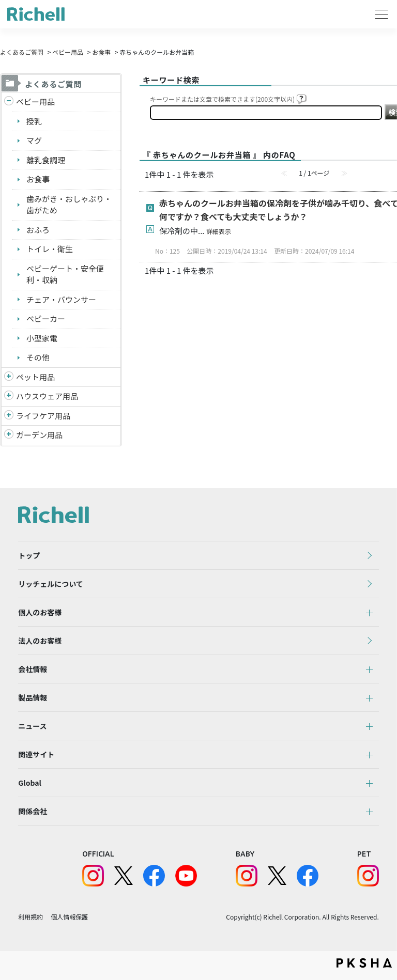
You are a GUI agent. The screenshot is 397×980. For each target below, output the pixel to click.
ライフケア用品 (43, 416)
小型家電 (42, 338)
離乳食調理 (46, 160)
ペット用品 (35, 377)
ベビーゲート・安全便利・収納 (65, 274)
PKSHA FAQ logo (364, 963)
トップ (29, 555)
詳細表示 (219, 231)
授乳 (34, 121)
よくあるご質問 (22, 52)
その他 (38, 357)
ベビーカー (46, 318)
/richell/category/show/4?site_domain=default (9, 377)
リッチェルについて (51, 584)
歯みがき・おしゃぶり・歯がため (69, 205)
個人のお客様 (40, 612)
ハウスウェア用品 (47, 396)
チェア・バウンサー (61, 299)
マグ (34, 140)
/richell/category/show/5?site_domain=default (9, 102)
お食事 (101, 52)
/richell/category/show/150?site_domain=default (9, 435)
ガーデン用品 (39, 435)
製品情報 (33, 697)
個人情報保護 (69, 917)
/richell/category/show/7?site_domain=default (9, 396)
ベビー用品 (68, 52)
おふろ (38, 230)
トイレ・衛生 (50, 249)
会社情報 (33, 669)
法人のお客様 (40, 641)
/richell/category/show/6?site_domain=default (9, 416)
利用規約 (30, 917)
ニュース (32, 726)
